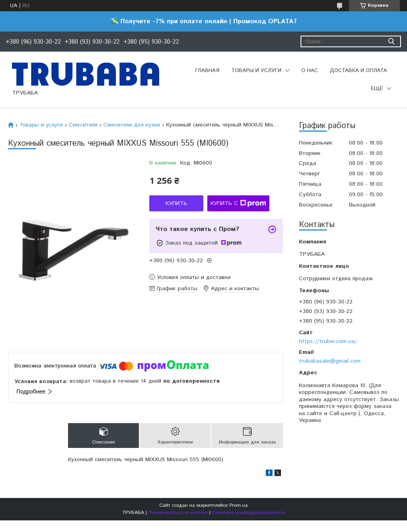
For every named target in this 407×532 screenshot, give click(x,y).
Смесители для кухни (132, 125)
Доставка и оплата (358, 71)
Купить (176, 203)
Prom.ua (239, 505)
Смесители (83, 125)
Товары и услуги (256, 71)
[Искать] (391, 41)
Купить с (238, 203)
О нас (310, 71)
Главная (207, 71)
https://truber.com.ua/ (328, 341)
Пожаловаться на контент (178, 513)
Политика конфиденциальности (249, 513)
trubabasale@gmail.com (330, 361)
